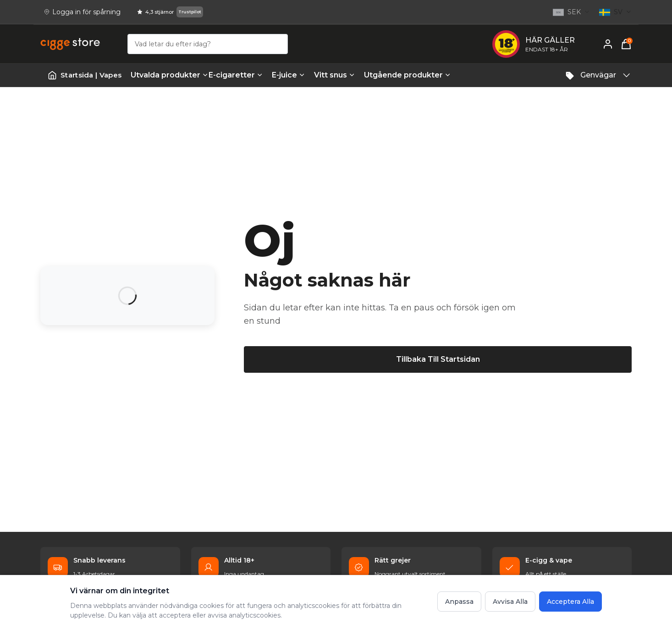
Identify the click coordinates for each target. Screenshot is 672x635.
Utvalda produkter (165, 75)
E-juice (288, 75)
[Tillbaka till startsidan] (438, 359)
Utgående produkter (398, 75)
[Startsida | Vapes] (85, 75)
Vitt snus (334, 75)
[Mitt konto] (608, 44)
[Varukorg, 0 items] (626, 44)
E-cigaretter (236, 75)
